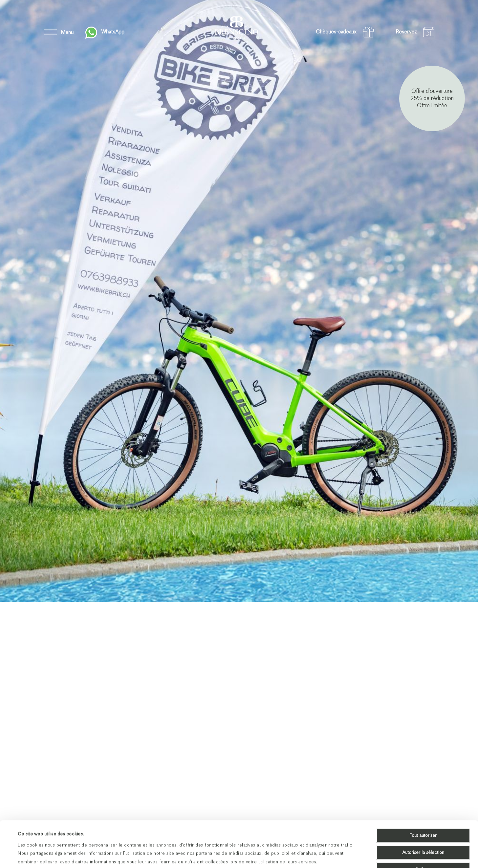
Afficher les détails (277, 855)
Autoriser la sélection (423, 809)
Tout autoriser (423, 792)
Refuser (423, 826)
